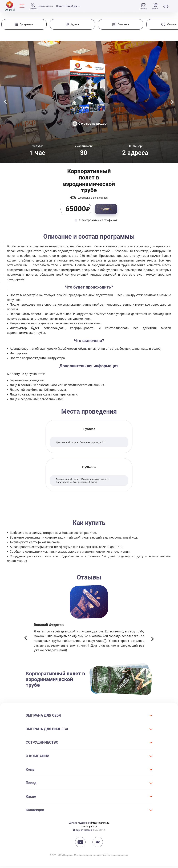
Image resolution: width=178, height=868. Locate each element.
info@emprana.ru (100, 824)
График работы (47, 6)
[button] (26, 640)
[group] (24, 24)
